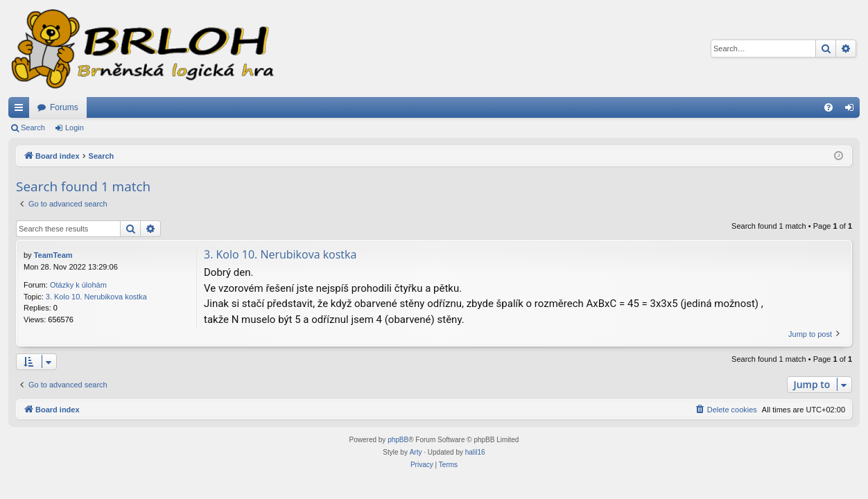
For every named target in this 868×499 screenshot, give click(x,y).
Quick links (21, 110)
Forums (64, 107)
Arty (416, 452)
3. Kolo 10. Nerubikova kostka (96, 297)
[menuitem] (828, 107)
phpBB (398, 440)
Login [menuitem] (852, 110)
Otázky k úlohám (78, 285)
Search (33, 128)
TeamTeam (53, 255)
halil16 (475, 452)
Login (75, 128)
